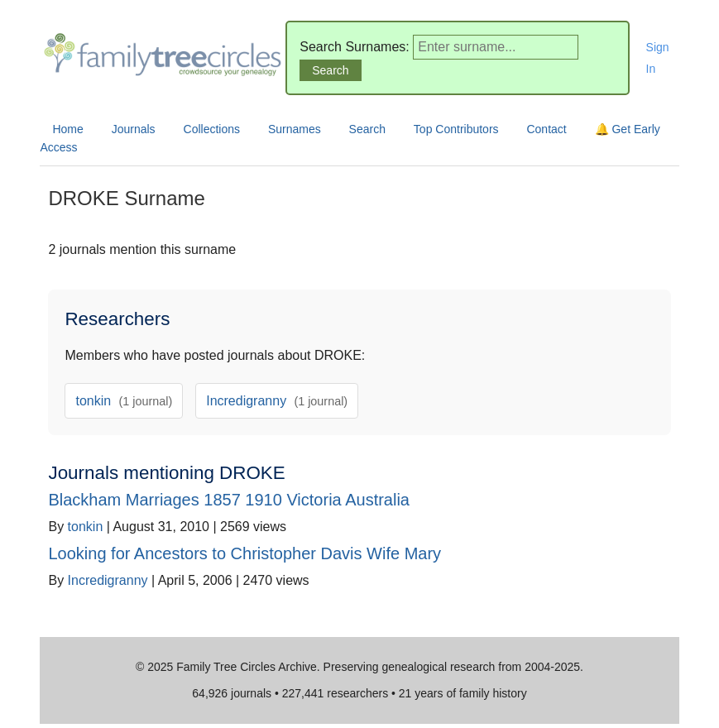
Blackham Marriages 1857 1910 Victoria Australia (229, 500)
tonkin (124, 401)
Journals (134, 129)
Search (367, 129)
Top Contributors (456, 129)
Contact (546, 129)
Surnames (295, 129)
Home (67, 129)
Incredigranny (277, 401)
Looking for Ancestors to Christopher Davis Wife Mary (244, 553)
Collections (212, 129)
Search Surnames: (355, 47)
